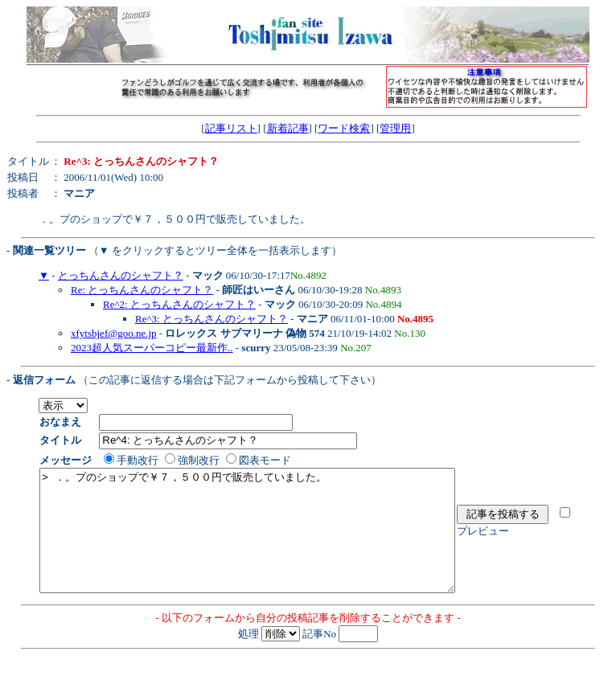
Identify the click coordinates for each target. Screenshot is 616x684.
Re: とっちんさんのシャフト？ (142, 290)
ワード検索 (344, 128)
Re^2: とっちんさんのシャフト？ (179, 304)
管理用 (395, 128)
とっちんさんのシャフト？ (121, 275)
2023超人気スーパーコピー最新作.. (152, 348)
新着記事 (288, 128)
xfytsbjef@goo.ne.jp (114, 333)
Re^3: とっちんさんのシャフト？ (211, 319)
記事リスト (231, 128)
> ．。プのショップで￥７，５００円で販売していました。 (272, 543)
